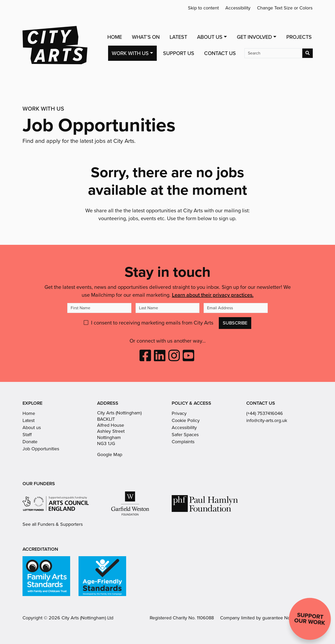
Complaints (183, 442)
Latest (178, 37)
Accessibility (238, 8)
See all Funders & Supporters (53, 524)
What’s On (146, 37)
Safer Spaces (185, 435)
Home (115, 37)
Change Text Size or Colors (285, 8)
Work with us (130, 53)
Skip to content (203, 8)
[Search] (273, 53)
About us (32, 427)
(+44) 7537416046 (265, 413)
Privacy (179, 413)
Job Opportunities (41, 449)
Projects (299, 37)
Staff (27, 435)
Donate (30, 442)
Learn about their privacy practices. (213, 295)
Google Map (110, 454)
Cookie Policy (186, 420)
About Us (210, 37)
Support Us (179, 53)
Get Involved (254, 37)
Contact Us (220, 53)
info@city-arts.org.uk (267, 420)
